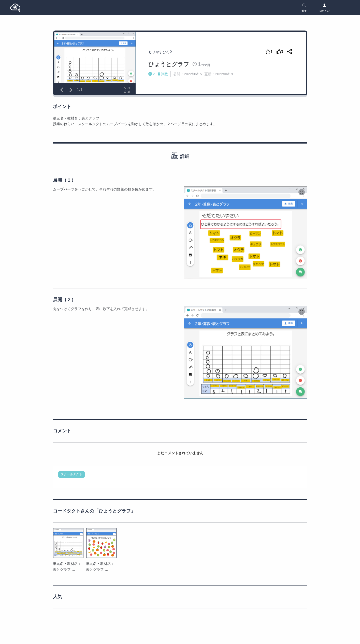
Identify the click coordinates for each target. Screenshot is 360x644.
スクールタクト (71, 474)
